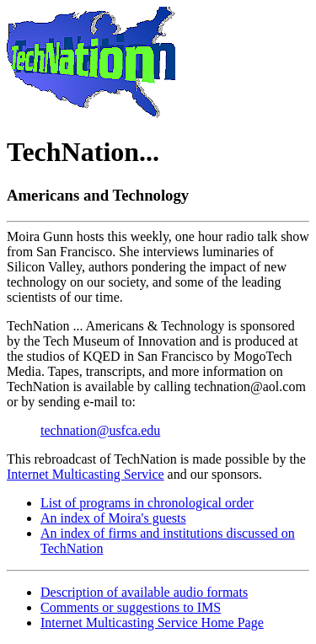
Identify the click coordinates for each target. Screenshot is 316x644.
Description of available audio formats (144, 592)
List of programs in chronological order (147, 503)
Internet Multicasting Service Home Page (152, 623)
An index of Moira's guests (113, 518)
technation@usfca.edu (100, 430)
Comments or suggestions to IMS (131, 607)
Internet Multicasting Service (86, 474)
